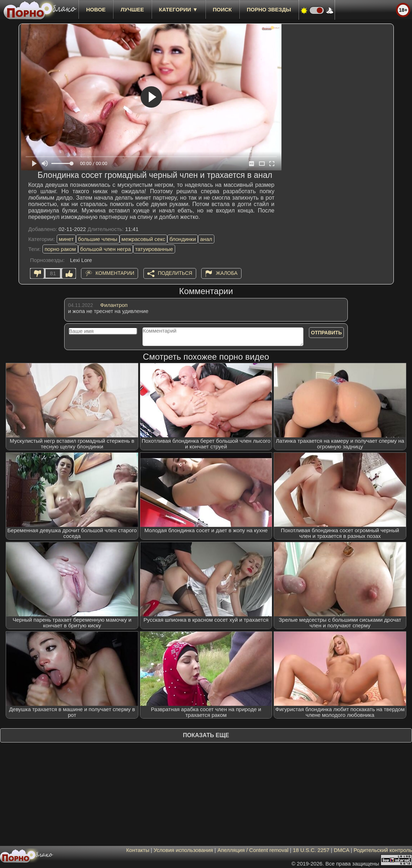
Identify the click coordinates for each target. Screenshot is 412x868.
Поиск (222, 9)
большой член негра (106, 249)
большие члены (98, 239)
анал (206, 239)
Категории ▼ (179, 9)
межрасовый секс (144, 239)
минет (66, 239)
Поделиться (175, 273)
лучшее (132, 9)
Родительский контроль (383, 850)
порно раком (60, 249)
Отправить (327, 333)
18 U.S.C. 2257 (311, 850)
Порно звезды (269, 9)
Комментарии (115, 273)
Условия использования (184, 850)
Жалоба (227, 273)
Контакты (138, 850)
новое (96, 9)
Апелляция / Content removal (253, 850)
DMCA (342, 850)
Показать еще (206, 735)
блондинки (183, 239)
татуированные (154, 249)
